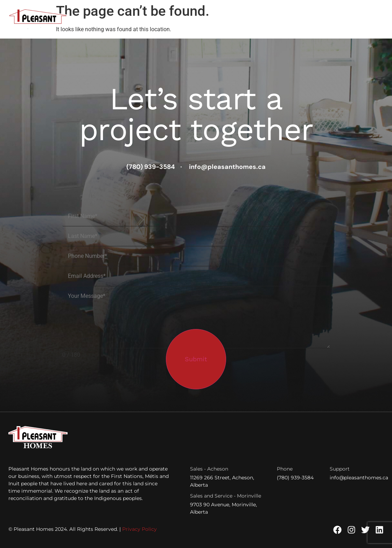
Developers (264, 20)
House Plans (127, 20)
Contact (372, 20)
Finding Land (222, 20)
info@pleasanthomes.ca (359, 478)
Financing (326, 20)
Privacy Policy (139, 529)
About (350, 20)
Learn (298, 20)
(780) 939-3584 (295, 478)
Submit (196, 359)
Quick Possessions (172, 20)
